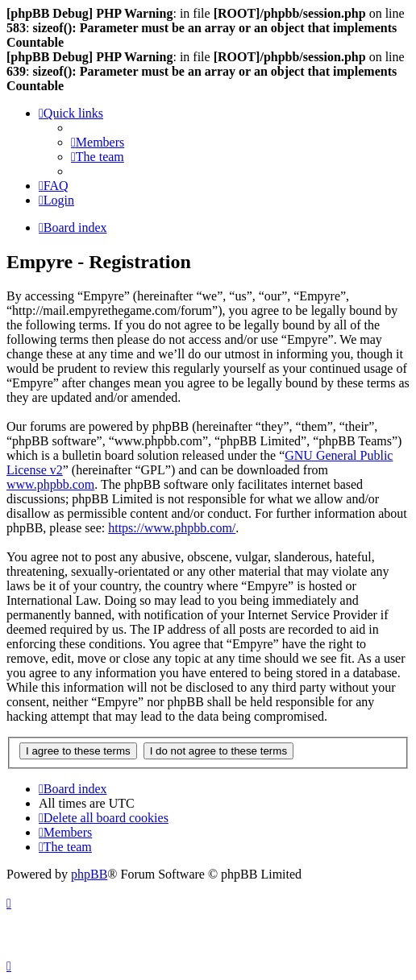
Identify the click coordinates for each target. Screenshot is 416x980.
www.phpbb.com (50, 484)
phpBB (89, 874)
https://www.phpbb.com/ (172, 528)
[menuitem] (98, 142)
